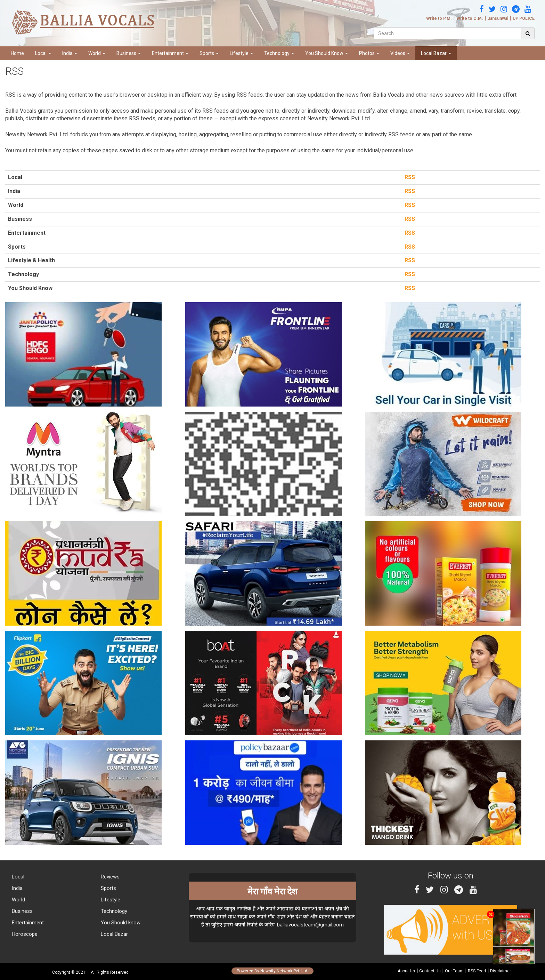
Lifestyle (241, 53)
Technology (279, 53)
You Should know (120, 923)
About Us (406, 971)
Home (17, 53)
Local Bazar (436, 53)
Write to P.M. (439, 18)
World (97, 53)
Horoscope (24, 934)
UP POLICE (524, 18)
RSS (408, 177)
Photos (369, 53)
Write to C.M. (470, 18)
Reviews (109, 877)
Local (43, 53)
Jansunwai (498, 18)
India (70, 53)
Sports (209, 53)
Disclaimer (501, 971)
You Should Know (327, 53)
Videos (400, 53)
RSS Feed (477, 971)
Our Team (454, 971)
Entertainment (170, 53)
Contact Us (430, 971)
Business (129, 53)
